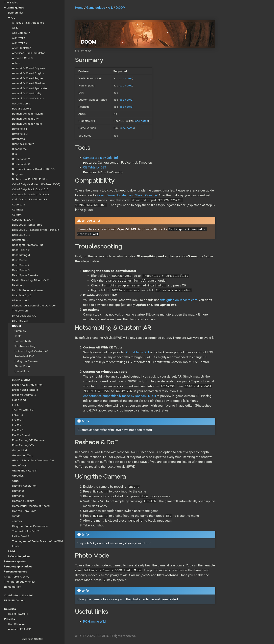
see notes (126, 78)
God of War (19, 466)
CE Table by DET (95, 167)
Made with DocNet (32, 639)
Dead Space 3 (21, 270)
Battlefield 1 (19, 129)
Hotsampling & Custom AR (32, 351)
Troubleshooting (25, 346)
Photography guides (19, 567)
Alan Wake (19, 38)
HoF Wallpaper (17, 624)
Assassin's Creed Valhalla (28, 98)
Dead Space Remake (25, 275)
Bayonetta (18, 139)
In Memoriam (13, 587)
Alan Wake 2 (20, 43)
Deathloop (19, 285)
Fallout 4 (18, 415)
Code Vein (19, 205)
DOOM (17, 326)
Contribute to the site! (18, 595)
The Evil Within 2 (23, 410)
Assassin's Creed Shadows (29, 83)
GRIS (15, 481)
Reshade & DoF (24, 356)
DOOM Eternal (21, 380)
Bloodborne (19, 149)
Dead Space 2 (21, 265)
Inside (16, 516)
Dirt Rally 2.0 (20, 321)
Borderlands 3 (21, 164)
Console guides (20, 556)
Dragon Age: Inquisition (27, 385)
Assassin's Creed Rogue (27, 78)
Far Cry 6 (18, 430)
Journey (17, 521)
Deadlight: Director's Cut (28, 245)
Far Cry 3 (18, 420)
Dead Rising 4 (21, 255)
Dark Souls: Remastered (27, 225)
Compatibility (23, 341)
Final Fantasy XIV (23, 445)
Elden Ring (19, 400)
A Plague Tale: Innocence (28, 23)
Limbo (16, 546)
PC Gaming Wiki (94, 622)
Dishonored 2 (21, 300)
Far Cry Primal (21, 435)
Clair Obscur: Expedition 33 (30, 199)
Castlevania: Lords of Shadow (30, 194)
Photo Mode (22, 366)
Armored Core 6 (22, 58)
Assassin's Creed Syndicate (29, 88)
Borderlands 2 (21, 159)
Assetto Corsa (21, 104)
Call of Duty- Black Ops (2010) (31, 189)
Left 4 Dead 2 (21, 536)
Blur (15, 154)
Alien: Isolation (22, 48)
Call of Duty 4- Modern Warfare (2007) (36, 184)
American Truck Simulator (28, 53)
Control (17, 215)
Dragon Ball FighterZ (25, 390)
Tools (18, 336)
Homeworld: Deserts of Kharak (31, 506)
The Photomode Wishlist (20, 582)
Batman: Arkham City (25, 119)
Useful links (22, 371)
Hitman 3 (18, 496)
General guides (16, 561)
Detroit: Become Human (27, 290)
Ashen (16, 63)
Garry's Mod (19, 450)
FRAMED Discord (15, 600)
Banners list (16, 13)
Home (79, 8)
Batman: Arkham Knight (27, 124)
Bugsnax (17, 174)
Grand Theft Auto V (24, 471)
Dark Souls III (21, 235)
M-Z (13, 551)
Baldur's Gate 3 (22, 109)
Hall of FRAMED (18, 614)
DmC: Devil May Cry (24, 316)
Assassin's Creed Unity (27, 93)
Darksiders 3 (20, 240)
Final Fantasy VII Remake (28, 440)
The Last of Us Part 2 (25, 531)
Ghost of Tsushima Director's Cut (33, 460)
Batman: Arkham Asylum (27, 114)
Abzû (15, 28)
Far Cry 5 (18, 425)
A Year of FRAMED (20, 629)
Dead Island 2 (21, 250)
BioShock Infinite (23, 144)
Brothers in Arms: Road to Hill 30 (33, 169)
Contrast (18, 210)
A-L (13, 18)
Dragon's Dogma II (24, 395)
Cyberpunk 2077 (22, 220)
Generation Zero (23, 455)
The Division (20, 311)
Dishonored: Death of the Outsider (34, 306)
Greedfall (18, 476)
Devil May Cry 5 (22, 295)
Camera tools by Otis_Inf (101, 158)
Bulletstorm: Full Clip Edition (30, 179)
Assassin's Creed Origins (28, 73)
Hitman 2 (18, 491)
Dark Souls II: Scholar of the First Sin (36, 230)
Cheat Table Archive (17, 577)
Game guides (15, 8)
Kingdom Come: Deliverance (30, 526)
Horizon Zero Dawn (24, 511)
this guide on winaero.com (179, 300)
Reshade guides (17, 572)
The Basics (11, 3)
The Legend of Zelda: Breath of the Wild (38, 541)
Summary (20, 331)
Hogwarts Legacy (23, 501)
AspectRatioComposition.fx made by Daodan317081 (119, 396)
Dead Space (20, 260)
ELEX (15, 405)
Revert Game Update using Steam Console (127, 195)
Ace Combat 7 (21, 33)
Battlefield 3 (20, 134)
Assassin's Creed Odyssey (29, 68)
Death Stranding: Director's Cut (32, 280)
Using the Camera (26, 361)
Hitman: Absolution (24, 486)
